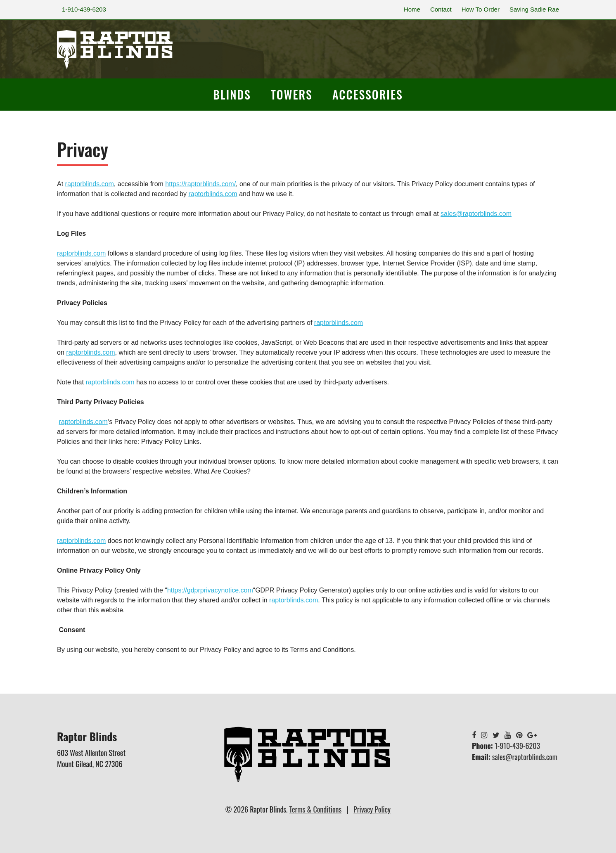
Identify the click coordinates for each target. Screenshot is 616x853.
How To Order (481, 9)
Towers (292, 94)
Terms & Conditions (316, 809)
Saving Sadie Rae (534, 9)
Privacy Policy (372, 809)
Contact (441, 9)
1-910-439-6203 (84, 9)
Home (412, 9)
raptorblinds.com (81, 253)
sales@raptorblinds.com (525, 757)
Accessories (368, 94)
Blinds (232, 94)
